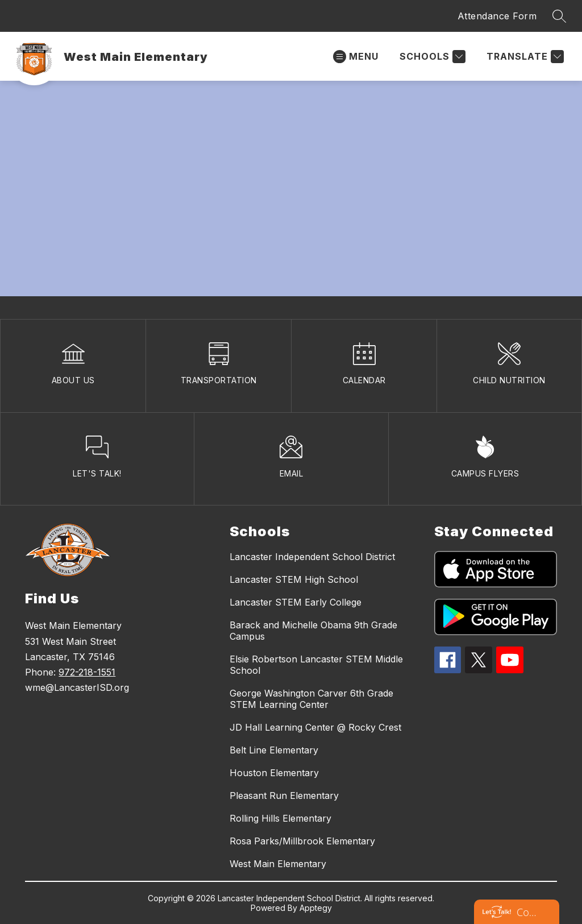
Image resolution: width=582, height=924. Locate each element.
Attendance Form (497, 16)
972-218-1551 (87, 672)
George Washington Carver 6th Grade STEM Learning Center (311, 699)
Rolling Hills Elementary (280, 818)
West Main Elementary (278, 864)
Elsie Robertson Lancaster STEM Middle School (316, 665)
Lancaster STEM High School (294, 579)
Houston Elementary (274, 773)
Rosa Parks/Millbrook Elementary (302, 841)
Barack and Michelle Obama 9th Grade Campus (313, 631)
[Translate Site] (524, 57)
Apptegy (316, 908)
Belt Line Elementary (274, 750)
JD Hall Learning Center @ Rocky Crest (315, 727)
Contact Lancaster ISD (528, 912)
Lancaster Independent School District (312, 557)
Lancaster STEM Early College (296, 602)
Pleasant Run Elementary (284, 795)
